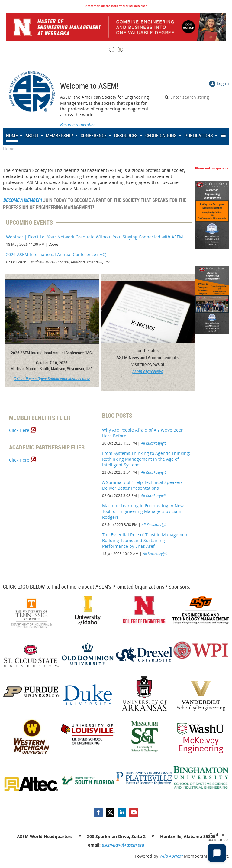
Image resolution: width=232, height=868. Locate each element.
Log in (223, 83)
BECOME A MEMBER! (23, 200)
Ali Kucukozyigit (153, 443)
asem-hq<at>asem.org (123, 845)
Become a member (78, 125)
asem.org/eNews (148, 371)
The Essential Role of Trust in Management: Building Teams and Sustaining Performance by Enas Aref (146, 540)
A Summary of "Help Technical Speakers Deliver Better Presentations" (142, 485)
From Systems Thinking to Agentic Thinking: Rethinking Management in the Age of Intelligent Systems (146, 459)
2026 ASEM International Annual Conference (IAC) (56, 254)
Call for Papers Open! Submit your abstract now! (52, 378)
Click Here (20, 430)
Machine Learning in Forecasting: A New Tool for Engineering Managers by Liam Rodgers (143, 511)
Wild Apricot (171, 856)
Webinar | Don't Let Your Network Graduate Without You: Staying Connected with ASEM (95, 237)
